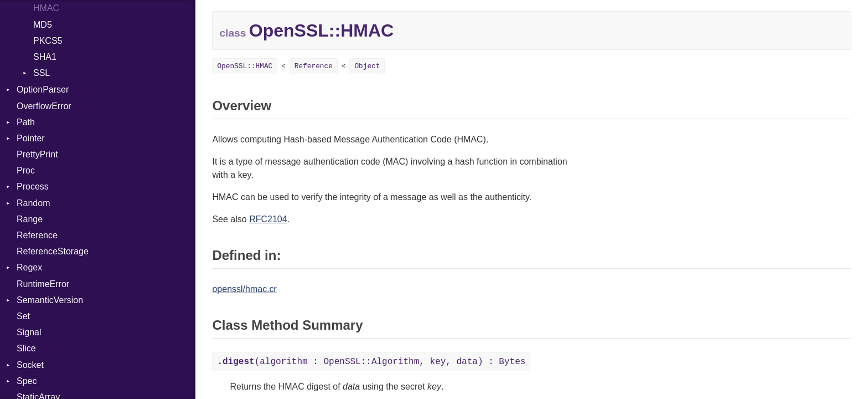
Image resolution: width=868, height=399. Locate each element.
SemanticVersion (50, 300)
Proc (26, 170)
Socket (30, 365)
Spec (27, 381)
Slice (26, 348)
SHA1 (45, 57)
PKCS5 (48, 41)
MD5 (43, 25)
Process (33, 186)
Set (23, 316)
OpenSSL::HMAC (245, 66)
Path (26, 122)
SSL (42, 73)
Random (33, 203)
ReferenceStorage (53, 251)
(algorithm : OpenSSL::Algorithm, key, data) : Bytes (371, 362)
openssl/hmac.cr (244, 289)
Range (30, 219)
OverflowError (44, 106)
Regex (29, 267)
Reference (37, 235)
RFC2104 (268, 219)
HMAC (46, 8)
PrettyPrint (37, 154)
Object (367, 66)
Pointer (31, 138)
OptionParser (43, 89)
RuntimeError (43, 284)
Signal (29, 332)
